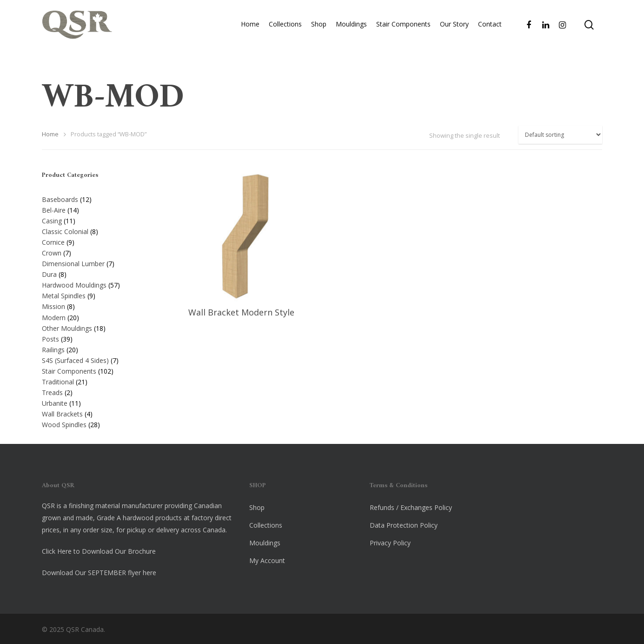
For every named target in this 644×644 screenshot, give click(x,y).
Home (250, 31)
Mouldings (351, 31)
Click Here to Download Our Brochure (99, 551)
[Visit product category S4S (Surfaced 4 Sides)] (101, 359)
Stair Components (403, 31)
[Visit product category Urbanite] (101, 402)
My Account (267, 560)
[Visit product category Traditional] (101, 380)
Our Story (454, 31)
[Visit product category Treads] (101, 391)
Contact (490, 31)
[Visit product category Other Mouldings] (101, 327)
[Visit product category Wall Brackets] (101, 412)
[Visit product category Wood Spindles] (101, 423)
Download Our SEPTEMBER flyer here (99, 573)
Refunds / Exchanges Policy (411, 507)
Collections (285, 31)
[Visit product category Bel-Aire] (101, 208)
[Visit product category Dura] (101, 273)
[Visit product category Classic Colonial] (101, 230)
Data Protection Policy (404, 525)
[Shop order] (560, 135)
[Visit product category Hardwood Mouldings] (101, 283)
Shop (319, 31)
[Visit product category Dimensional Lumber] (101, 262)
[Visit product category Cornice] (101, 241)
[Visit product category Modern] (101, 316)
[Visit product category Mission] (101, 305)
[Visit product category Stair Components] (101, 369)
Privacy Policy (390, 543)
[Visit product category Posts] (101, 337)
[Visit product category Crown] (101, 251)
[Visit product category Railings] (101, 348)
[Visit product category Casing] (101, 219)
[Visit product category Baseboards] (101, 198)
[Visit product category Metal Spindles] (101, 294)
